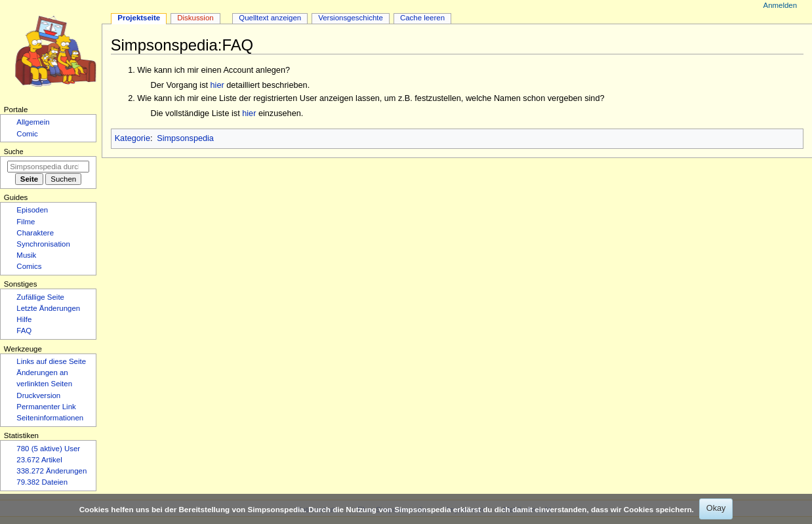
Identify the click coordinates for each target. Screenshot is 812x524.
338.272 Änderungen (51, 471)
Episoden (32, 210)
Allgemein (33, 122)
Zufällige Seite (40, 297)
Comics (29, 266)
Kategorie (132, 138)
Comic (27, 134)
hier (217, 85)
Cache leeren (422, 18)
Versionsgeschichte (351, 18)
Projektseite (139, 18)
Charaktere (35, 233)
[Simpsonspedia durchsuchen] (48, 167)
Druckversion (38, 395)
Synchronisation (43, 244)
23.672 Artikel (39, 460)
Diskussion (195, 18)
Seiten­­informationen (50, 418)
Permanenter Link (46, 407)
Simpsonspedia (185, 138)
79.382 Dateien (42, 482)
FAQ (24, 331)
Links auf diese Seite (51, 361)
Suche (14, 151)
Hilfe (24, 319)
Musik (26, 255)
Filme (26, 222)
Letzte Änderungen (48, 308)
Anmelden (781, 5)
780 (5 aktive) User (48, 449)
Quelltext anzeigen (270, 18)
